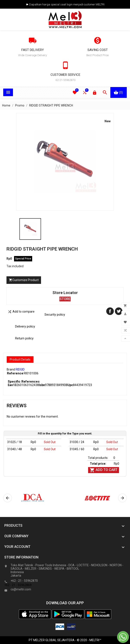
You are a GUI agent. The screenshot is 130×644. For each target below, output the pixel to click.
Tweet (119, 311)
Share (110, 311)
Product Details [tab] (20, 359)
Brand (11, 369)
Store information (21, 557)
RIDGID (20, 369)
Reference (15, 373)
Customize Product (24, 280)
